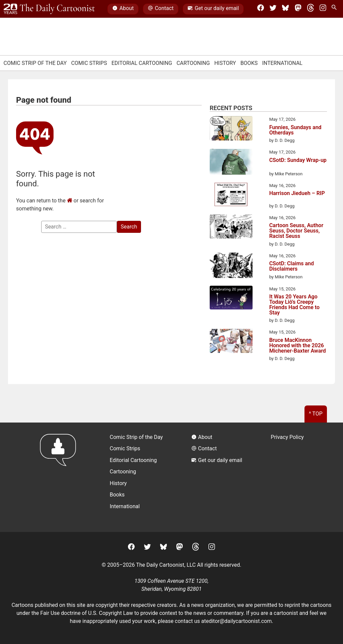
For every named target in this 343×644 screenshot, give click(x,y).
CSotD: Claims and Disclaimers (292, 266)
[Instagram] (323, 9)
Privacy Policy (287, 437)
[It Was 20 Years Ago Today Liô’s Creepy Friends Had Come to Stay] (231, 299)
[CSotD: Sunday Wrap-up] (231, 163)
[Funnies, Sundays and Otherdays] (231, 129)
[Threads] (311, 9)
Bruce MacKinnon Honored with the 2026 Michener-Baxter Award (298, 346)
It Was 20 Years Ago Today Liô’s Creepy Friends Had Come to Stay (294, 305)
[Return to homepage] (60, 477)
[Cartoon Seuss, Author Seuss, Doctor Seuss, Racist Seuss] (231, 228)
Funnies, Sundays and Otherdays (295, 130)
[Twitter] (273, 9)
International (282, 63)
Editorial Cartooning (142, 63)
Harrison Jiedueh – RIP (297, 194)
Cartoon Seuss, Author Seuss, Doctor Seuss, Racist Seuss (296, 231)
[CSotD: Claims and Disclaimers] (231, 266)
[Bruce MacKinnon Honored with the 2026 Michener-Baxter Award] (231, 342)
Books (249, 63)
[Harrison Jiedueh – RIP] (231, 196)
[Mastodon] (298, 9)
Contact (161, 9)
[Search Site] (335, 9)
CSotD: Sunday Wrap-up (298, 160)
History (225, 63)
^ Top (316, 414)
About (123, 9)
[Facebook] (261, 9)
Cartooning (193, 63)
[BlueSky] (285, 9)
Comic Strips (89, 63)
